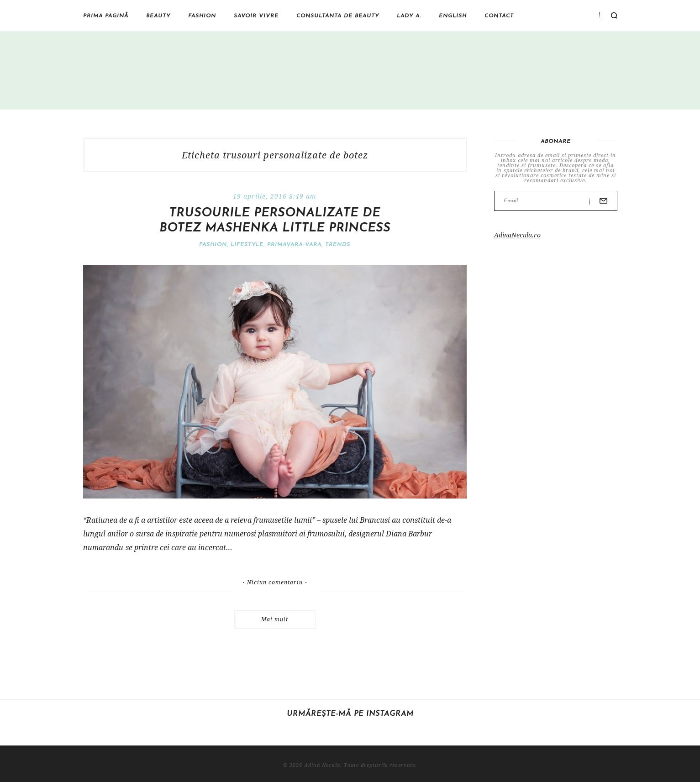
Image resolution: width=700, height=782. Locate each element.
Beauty (158, 16)
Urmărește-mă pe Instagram (350, 714)
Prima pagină (106, 16)
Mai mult (275, 619)
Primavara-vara (294, 245)
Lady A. (409, 16)
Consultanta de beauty (338, 16)
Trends (338, 245)
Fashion (202, 16)
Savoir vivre (256, 16)
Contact (499, 16)
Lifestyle (247, 245)
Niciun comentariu (275, 583)
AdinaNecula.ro (517, 235)
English (453, 16)
